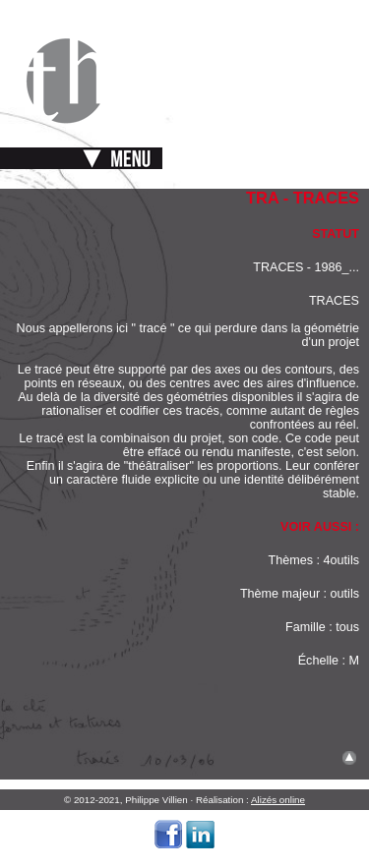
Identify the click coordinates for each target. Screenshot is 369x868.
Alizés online (278, 800)
